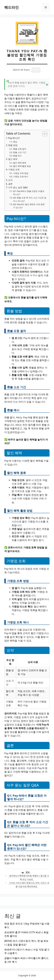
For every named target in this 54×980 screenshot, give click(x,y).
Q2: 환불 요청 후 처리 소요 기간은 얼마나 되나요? (30, 199)
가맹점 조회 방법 (21, 173)
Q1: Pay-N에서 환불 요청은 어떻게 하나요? (29, 193)
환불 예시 (17, 156)
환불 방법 (13, 145)
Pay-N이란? (14, 138)
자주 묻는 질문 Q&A (18, 187)
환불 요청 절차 (20, 149)
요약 (10, 180)
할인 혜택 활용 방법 (22, 166)
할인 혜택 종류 (20, 163)
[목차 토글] (43, 134)
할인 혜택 (13, 159)
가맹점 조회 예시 (21, 176)
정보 (28, 872)
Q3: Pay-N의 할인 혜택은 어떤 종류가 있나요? (29, 206)
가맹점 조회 (14, 169)
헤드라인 (12, 7)
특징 (15, 142)
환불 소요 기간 (20, 152)
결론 (10, 184)
